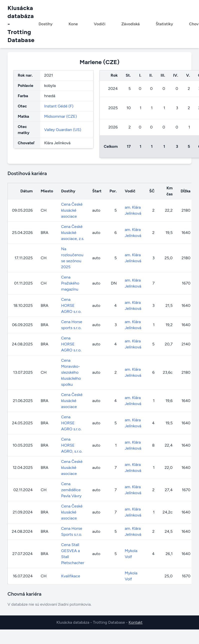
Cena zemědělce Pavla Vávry (71, 490)
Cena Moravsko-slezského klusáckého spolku (71, 372)
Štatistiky (164, 24)
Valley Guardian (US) (63, 130)
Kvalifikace (71, 576)
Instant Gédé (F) (59, 106)
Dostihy (45, 24)
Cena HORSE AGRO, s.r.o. (72, 445)
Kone (73, 24)
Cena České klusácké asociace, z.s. (73, 233)
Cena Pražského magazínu (70, 283)
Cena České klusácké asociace (72, 210)
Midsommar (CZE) (61, 116)
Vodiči (99, 24)
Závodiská (130, 24)
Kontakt (135, 622)
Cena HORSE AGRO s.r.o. (71, 305)
